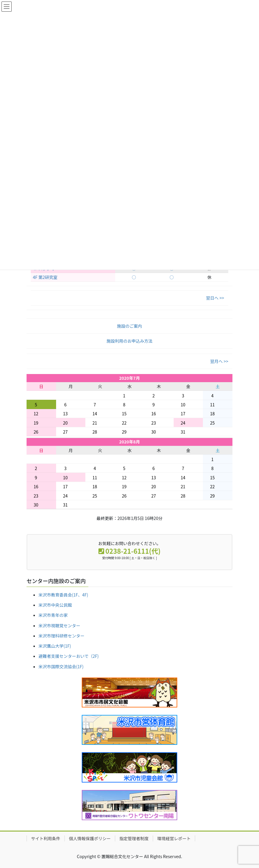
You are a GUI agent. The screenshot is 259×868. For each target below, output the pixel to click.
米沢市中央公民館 (55, 605)
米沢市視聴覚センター (59, 626)
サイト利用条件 (46, 838)
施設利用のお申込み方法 (129, 341)
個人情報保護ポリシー (90, 838)
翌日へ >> (215, 298)
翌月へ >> (219, 361)
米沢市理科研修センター (61, 636)
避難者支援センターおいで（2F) (69, 656)
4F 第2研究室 (45, 277)
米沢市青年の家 (53, 615)
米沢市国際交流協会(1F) (61, 666)
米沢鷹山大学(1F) (55, 646)
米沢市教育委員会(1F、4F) (63, 595)
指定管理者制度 (134, 838)
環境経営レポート (174, 838)
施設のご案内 (129, 326)
